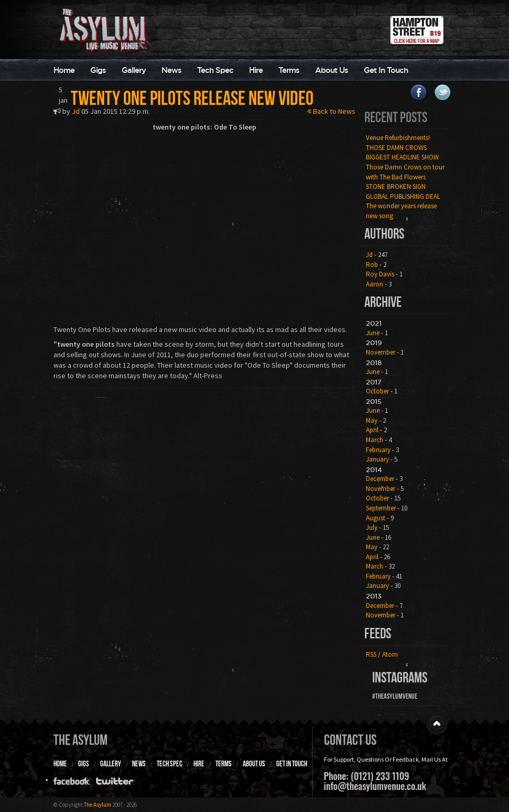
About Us (332, 70)
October (377, 391)
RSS (371, 654)
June (373, 333)
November (381, 352)
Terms (289, 70)
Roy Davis (380, 274)
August (376, 518)
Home (64, 70)
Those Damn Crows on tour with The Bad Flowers (405, 172)
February (378, 450)
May (372, 420)
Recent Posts (396, 117)
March (375, 440)
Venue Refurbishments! (398, 138)
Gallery (134, 70)
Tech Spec (215, 70)
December (380, 479)
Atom (390, 654)
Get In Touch (386, 70)
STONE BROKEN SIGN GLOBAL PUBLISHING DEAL (403, 191)
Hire (256, 70)
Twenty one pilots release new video (192, 98)
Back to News (331, 111)
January (377, 459)
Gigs (98, 70)
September (381, 508)
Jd (76, 111)
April (372, 430)
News (171, 70)
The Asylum (80, 740)
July (372, 527)
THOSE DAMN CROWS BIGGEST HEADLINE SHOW (402, 153)
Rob (372, 265)
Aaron (375, 284)
